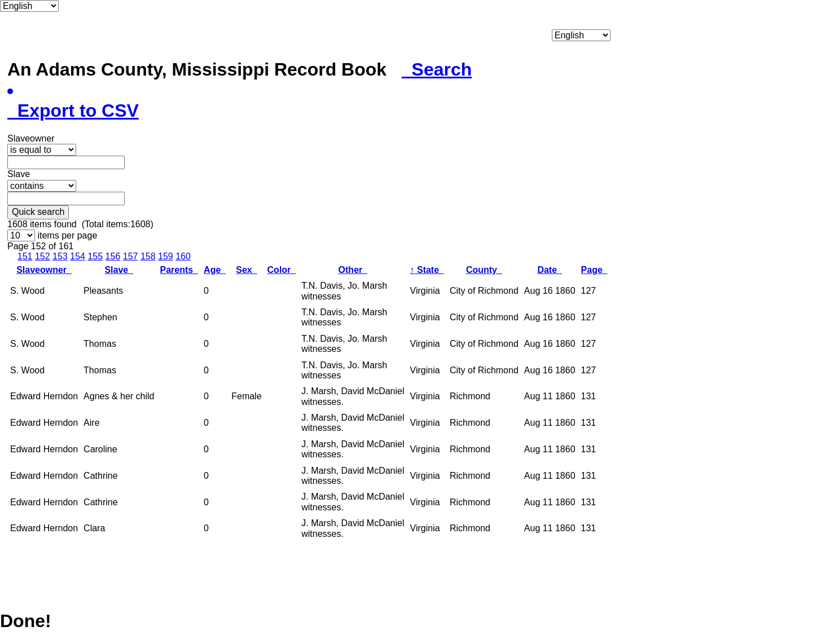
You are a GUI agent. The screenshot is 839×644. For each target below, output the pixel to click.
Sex (246, 270)
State (427, 270)
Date (550, 270)
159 (166, 256)
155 (95, 256)
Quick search (38, 212)
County (484, 270)
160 (183, 256)
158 (148, 256)
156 (113, 256)
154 (78, 256)
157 (131, 256)
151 (25, 256)
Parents (179, 270)
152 (43, 256)
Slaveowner (44, 270)
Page (594, 270)
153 (60, 256)
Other (353, 270)
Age (215, 270)
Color (282, 270)
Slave (119, 270)
